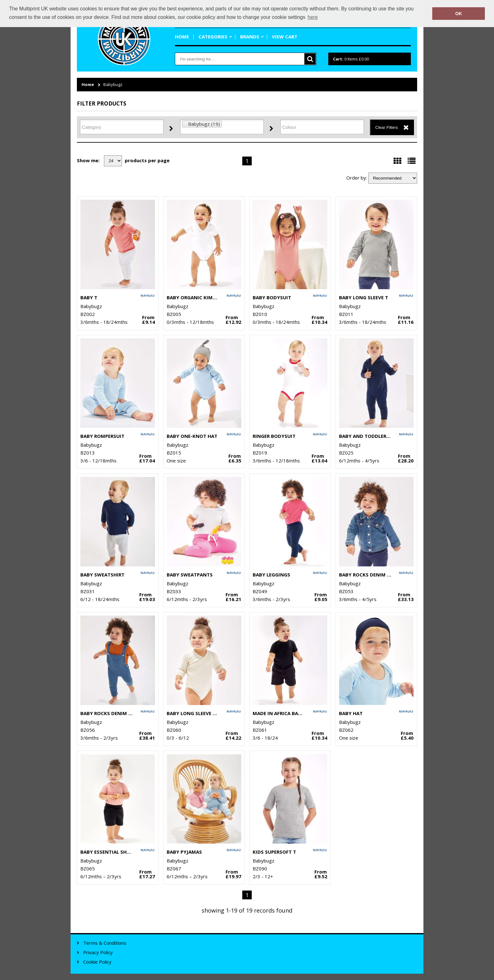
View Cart (285, 37)
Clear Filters (387, 127)
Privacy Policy (98, 952)
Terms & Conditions (105, 943)
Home (182, 37)
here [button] (313, 17)
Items (351, 59)
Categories (213, 37)
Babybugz (113, 85)
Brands (250, 37)
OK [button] (459, 14)
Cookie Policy (97, 962)
